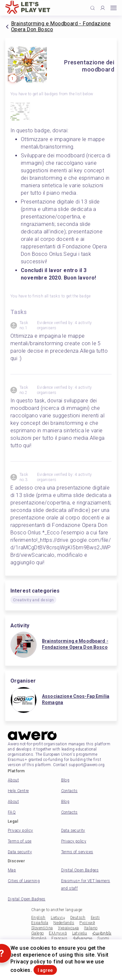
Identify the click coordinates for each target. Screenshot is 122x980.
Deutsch (78, 918)
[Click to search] (93, 8)
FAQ (12, 812)
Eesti (95, 918)
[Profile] (103, 8)
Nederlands (64, 923)
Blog (65, 780)
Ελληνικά (58, 933)
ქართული (83, 938)
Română (39, 938)
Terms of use (20, 841)
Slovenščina (42, 928)
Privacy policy (20, 830)
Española (40, 923)
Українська (68, 928)
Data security (73, 830)
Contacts (69, 791)
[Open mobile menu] (114, 8)
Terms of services (77, 852)
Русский (87, 923)
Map (12, 870)
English (38, 918)
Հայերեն (102, 933)
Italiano (91, 928)
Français (59, 938)
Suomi (103, 938)
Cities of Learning (24, 881)
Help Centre (18, 791)
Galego (37, 933)
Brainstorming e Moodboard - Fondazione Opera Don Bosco (61, 27)
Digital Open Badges (80, 870)
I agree (45, 970)
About (13, 780)
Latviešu (80, 933)
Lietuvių (58, 918)
